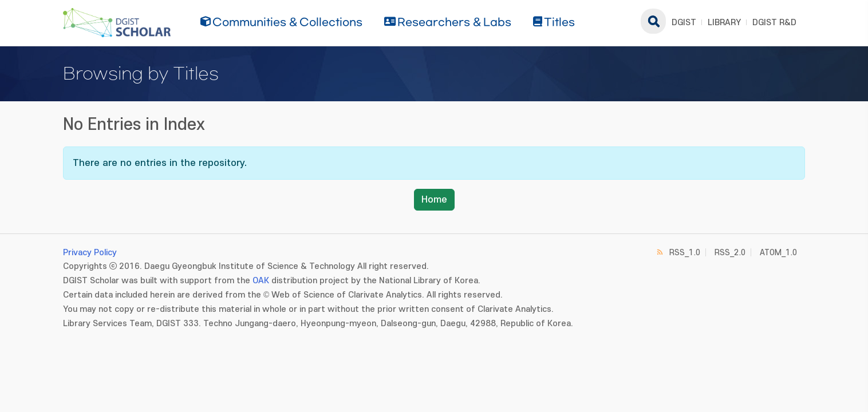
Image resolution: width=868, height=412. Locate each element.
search (653, 21)
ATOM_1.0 (778, 253)
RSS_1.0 (685, 253)
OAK (261, 281)
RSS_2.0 (730, 253)
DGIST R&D (774, 23)
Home (434, 200)
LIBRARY (724, 23)
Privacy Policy (90, 253)
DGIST (684, 23)
